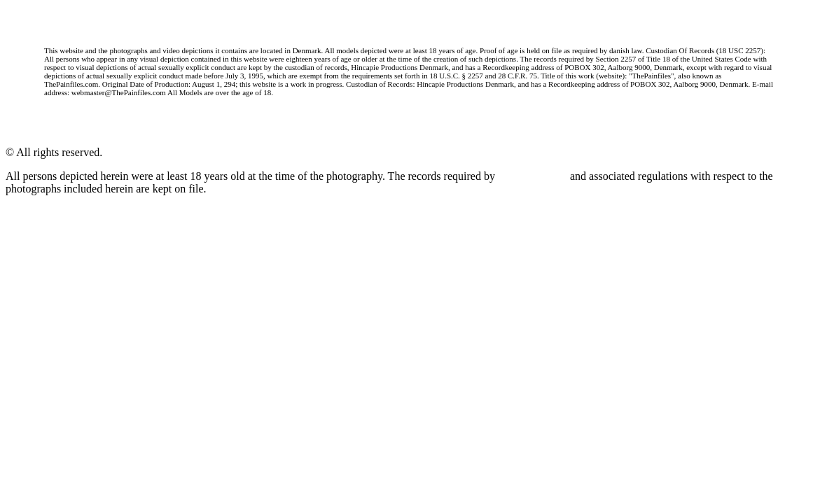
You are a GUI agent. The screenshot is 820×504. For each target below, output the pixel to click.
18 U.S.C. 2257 (533, 176)
